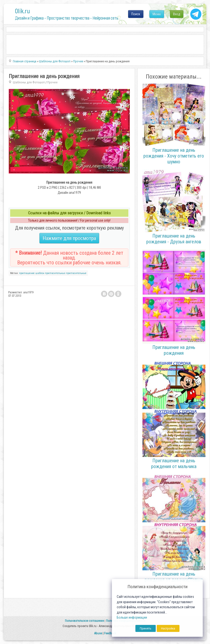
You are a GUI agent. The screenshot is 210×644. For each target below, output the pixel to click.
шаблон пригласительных (50, 273)
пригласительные (76, 273)
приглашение (27, 273)
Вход (177, 14)
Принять (146, 628)
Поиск (136, 14)
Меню (157, 14)
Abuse (98, 633)
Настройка (168, 628)
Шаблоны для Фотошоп (29, 82)
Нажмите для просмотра (69, 238)
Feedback (110, 633)
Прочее (52, 82)
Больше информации (132, 618)
